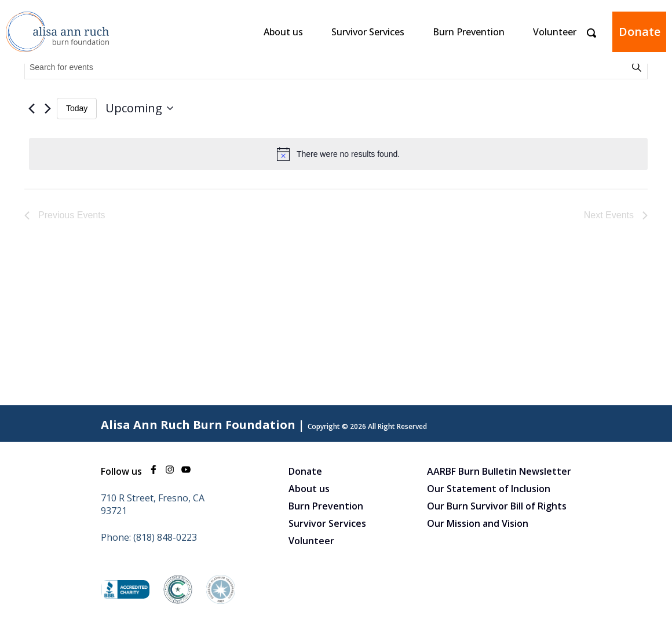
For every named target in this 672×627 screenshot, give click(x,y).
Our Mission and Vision (478, 523)
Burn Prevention (469, 32)
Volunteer (555, 32)
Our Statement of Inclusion (489, 489)
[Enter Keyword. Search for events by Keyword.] (327, 67)
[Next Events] (48, 108)
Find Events (638, 67)
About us (283, 32)
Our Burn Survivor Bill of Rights (497, 506)
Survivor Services (368, 32)
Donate (640, 32)
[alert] (338, 154)
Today (77, 108)
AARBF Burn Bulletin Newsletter (499, 471)
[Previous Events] (31, 108)
